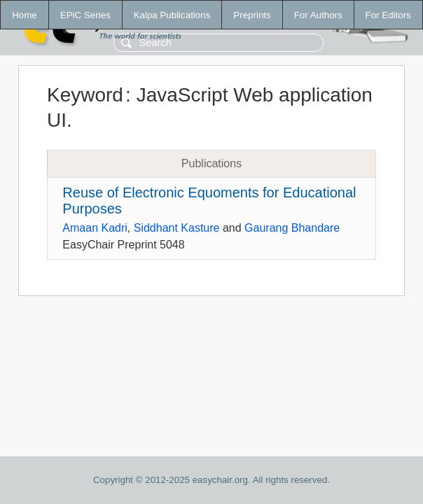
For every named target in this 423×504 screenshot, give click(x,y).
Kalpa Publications (172, 15)
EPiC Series (85, 15)
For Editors (388, 15)
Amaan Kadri (95, 228)
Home (25, 15)
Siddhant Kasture (177, 228)
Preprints (252, 15)
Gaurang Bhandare (292, 228)
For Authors (318, 15)
